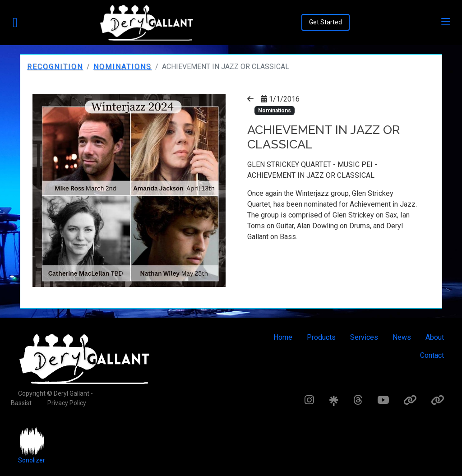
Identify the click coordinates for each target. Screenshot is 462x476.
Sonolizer (32, 460)
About (435, 337)
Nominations (122, 67)
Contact (432, 355)
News (402, 337)
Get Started (326, 22)
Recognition (55, 67)
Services (364, 337)
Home (283, 337)
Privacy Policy (67, 403)
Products (321, 337)
